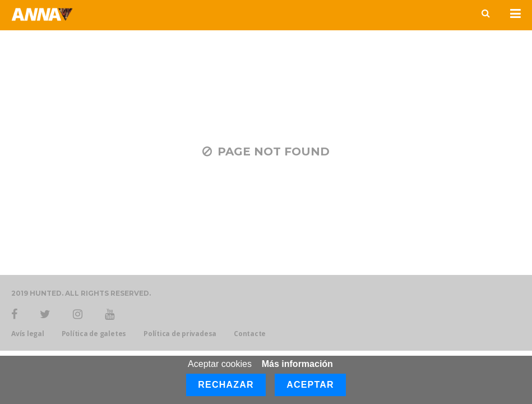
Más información (297, 364)
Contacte (250, 334)
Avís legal (28, 334)
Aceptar (310, 385)
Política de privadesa (180, 334)
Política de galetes (94, 334)
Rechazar (226, 385)
